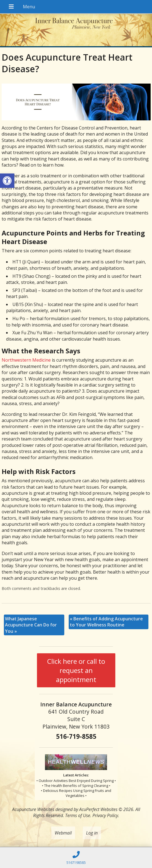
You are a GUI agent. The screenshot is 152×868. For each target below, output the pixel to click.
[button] (7, 181)
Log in (92, 833)
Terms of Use (78, 815)
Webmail (63, 833)
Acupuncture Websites (33, 809)
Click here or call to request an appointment (76, 670)
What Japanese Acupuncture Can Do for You (31, 625)
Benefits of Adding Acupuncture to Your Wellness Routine (106, 622)
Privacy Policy (105, 815)
